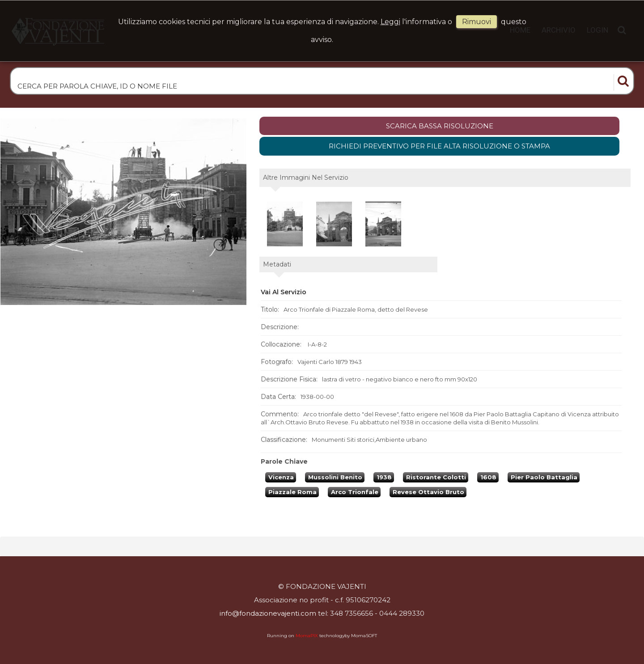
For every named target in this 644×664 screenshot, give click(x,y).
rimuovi (477, 22)
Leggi (390, 22)
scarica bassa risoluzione (440, 126)
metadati (277, 264)
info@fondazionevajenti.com (268, 613)
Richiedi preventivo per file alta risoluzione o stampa (439, 146)
